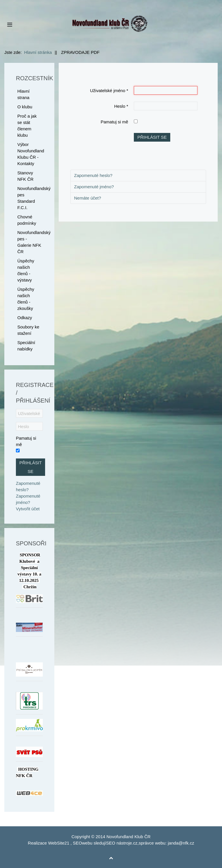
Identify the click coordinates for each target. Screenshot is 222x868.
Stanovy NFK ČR (25, 176)
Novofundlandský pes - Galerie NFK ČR (30, 242)
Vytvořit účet (28, 509)
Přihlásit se (152, 137)
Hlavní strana (24, 94)
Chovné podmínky (27, 220)
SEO (77, 843)
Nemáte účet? (87, 198)
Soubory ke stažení (28, 330)
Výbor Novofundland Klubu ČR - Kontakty (30, 154)
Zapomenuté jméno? (94, 187)
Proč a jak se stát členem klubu (27, 126)
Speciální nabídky (26, 346)
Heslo (121, 106)
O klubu (25, 107)
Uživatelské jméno (109, 91)
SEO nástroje (119, 843)
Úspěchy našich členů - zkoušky (26, 299)
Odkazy (25, 318)
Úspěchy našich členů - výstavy (26, 270)
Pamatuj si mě (114, 122)
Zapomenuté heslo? (93, 175)
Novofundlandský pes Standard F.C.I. (30, 198)
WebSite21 (59, 843)
